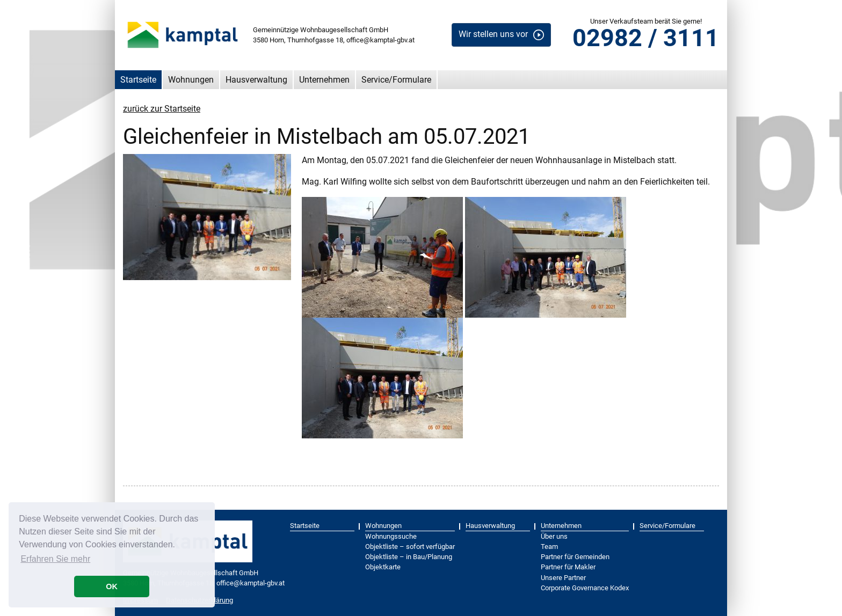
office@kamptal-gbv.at (380, 40)
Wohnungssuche (391, 536)
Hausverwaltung (256, 80)
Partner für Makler (568, 567)
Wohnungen (191, 80)
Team (549, 547)
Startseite (138, 80)
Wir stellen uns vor (493, 34)
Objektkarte (383, 567)
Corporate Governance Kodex (585, 588)
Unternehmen (324, 80)
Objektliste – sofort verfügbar (410, 547)
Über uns (554, 536)
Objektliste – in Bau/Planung (409, 557)
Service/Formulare (396, 80)
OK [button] (112, 586)
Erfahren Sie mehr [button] (55, 559)
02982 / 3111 (646, 38)
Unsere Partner (563, 578)
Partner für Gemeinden (575, 557)
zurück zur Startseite (162, 109)
